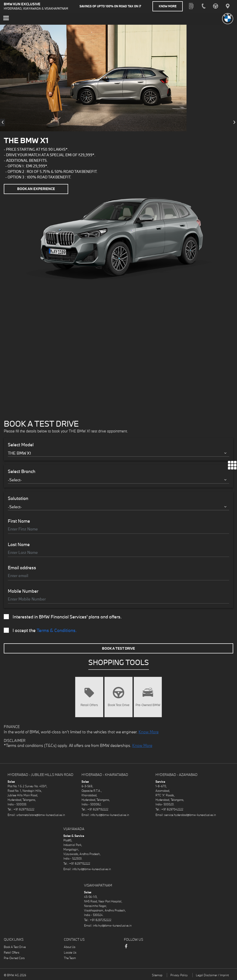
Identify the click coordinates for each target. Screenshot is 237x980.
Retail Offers (12, 952)
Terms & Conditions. (57, 630)
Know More (168, 6)
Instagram (136, 947)
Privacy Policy (179, 975)
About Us (70, 947)
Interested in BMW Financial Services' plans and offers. (63, 617)
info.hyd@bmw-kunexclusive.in (110, 815)
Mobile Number (23, 591)
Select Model (21, 444)
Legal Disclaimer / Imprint (212, 975)
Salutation (18, 498)
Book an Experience (36, 189)
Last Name (19, 544)
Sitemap (157, 975)
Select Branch (22, 471)
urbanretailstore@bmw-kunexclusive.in (41, 815)
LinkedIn (146, 947)
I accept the (40, 630)
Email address (22, 567)
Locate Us (70, 952)
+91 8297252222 (101, 920)
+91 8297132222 (24, 809)
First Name (19, 521)
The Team (70, 958)
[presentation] (3, 122)
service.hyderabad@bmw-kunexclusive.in (190, 815)
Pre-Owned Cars (14, 958)
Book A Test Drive (118, 648)
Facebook (126, 949)
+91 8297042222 (172, 809)
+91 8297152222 (80, 863)
